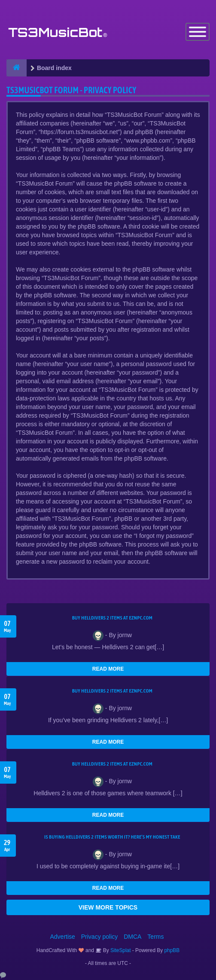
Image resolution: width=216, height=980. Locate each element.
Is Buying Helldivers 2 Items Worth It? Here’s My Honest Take (112, 837)
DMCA (132, 937)
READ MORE (108, 669)
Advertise (63, 937)
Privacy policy (100, 937)
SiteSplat (120, 950)
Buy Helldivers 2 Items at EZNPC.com (113, 618)
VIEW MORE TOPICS (108, 907)
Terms (155, 937)
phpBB (172, 950)
